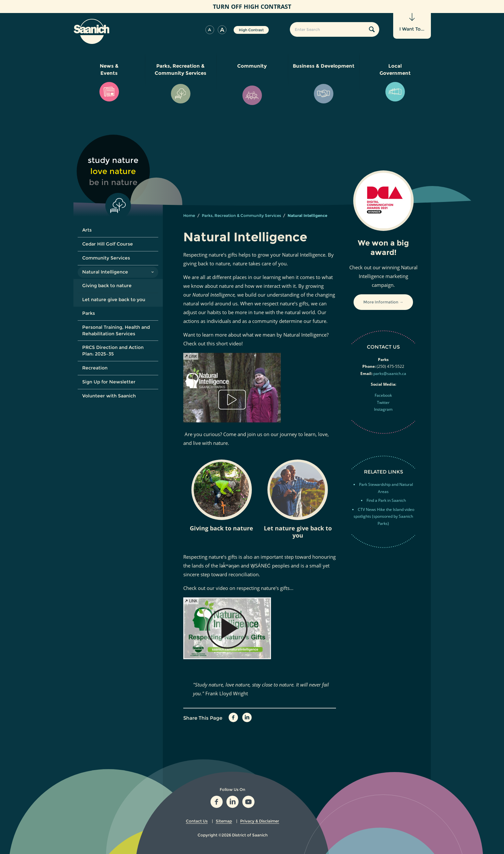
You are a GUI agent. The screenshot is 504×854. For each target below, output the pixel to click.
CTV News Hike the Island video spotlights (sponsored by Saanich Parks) (384, 516)
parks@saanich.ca (390, 374)
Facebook (383, 395)
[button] (210, 30)
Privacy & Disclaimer (260, 821)
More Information (381, 302)
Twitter (383, 402)
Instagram (383, 409)
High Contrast (251, 30)
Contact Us (197, 821)
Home (189, 215)
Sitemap (224, 821)
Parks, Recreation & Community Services (241, 215)
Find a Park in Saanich (386, 500)
